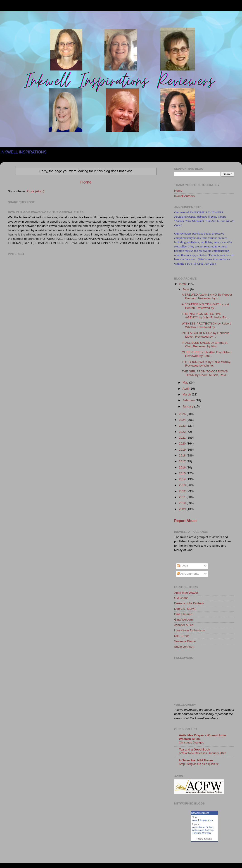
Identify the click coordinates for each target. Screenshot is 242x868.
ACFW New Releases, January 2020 (203, 753)
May (186, 382)
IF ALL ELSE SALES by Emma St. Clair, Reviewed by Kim (205, 345)
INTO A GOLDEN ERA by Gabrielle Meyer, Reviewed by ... (206, 335)
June (186, 289)
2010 (183, 503)
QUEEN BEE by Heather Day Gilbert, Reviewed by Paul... (207, 354)
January (188, 406)
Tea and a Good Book (195, 749)
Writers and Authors (203, 830)
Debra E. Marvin (185, 609)
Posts (183, 566)
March (187, 394)
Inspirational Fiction (203, 827)
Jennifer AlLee (184, 625)
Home (86, 182)
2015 (183, 473)
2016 (183, 467)
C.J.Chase (181, 598)
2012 (183, 491)
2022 (183, 432)
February (189, 400)
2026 (183, 284)
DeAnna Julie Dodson (189, 603)
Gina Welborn (183, 620)
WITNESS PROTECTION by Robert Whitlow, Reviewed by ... (206, 325)
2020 (183, 443)
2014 (183, 479)
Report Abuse (186, 521)
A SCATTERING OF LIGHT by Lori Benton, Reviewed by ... (205, 306)
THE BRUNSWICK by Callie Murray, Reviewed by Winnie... (206, 364)
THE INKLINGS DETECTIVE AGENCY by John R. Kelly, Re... (205, 316)
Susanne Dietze (185, 641)
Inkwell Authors (184, 196)
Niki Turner (181, 636)
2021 (183, 438)
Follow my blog (204, 839)
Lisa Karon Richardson (190, 630)
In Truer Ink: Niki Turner (196, 760)
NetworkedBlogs (200, 813)
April (186, 389)
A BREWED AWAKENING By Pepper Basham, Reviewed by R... (207, 296)
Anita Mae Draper (186, 593)
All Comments (188, 574)
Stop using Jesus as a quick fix (199, 764)
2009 (183, 509)
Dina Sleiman (183, 614)
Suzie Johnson (184, 647)
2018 (183, 455)
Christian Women (201, 833)
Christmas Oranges (191, 742)
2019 (183, 450)
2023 (183, 426)
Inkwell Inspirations (202, 820)
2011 (183, 497)
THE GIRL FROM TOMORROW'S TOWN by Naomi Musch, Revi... (205, 373)
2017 (183, 461)
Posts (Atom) (36, 191)
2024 (183, 420)
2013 (183, 485)
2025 (183, 414)
